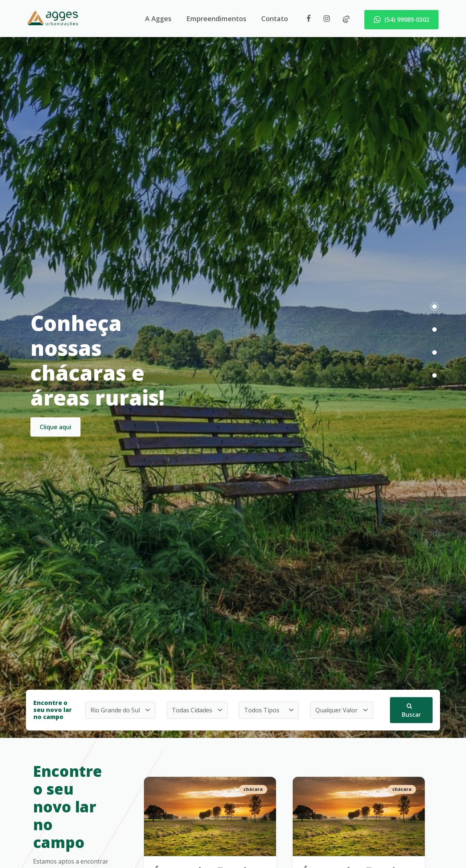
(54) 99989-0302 (401, 20)
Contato (275, 19)
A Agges (158, 19)
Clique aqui (55, 427)
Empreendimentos (216, 19)
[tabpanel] (233, 369)
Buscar (411, 711)
